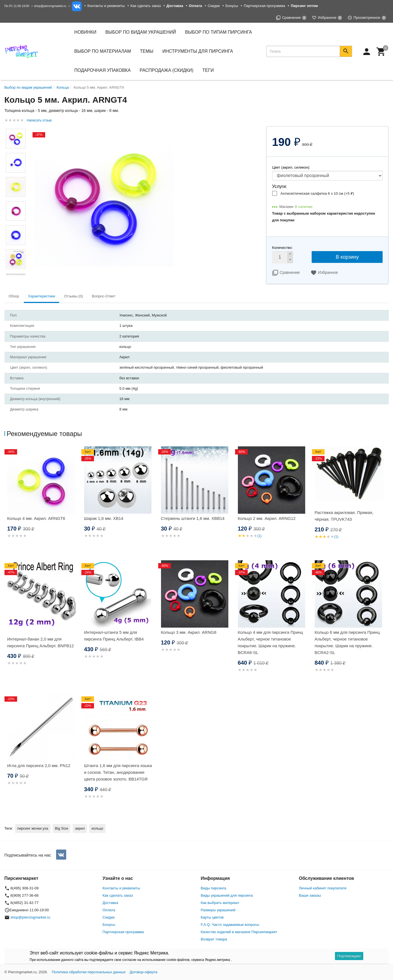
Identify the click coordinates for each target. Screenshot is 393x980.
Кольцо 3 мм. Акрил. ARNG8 (189, 632)
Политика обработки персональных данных (89, 972)
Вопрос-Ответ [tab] (104, 296)
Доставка (111, 903)
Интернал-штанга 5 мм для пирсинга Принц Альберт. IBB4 (114, 636)
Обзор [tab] (14, 296)
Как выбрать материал (220, 903)
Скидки (214, 6)
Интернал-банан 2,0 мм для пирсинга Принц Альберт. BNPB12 (41, 642)
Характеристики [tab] (42, 296)
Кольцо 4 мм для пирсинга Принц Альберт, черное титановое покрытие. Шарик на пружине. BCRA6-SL (270, 642)
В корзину (347, 257)
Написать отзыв (39, 120)
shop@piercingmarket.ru (50, 6)
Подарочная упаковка (103, 70)
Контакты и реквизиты (106, 6)
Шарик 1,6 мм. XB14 (104, 518)
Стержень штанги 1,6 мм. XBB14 (193, 518)
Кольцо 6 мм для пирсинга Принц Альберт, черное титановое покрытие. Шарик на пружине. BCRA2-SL (347, 642)
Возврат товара (214, 939)
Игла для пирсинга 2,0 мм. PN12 (39, 766)
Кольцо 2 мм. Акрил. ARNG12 (267, 518)
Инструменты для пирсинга (198, 51)
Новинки (85, 32)
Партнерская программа (264, 6)
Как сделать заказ (146, 6)
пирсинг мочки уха (33, 828)
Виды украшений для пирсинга (227, 895)
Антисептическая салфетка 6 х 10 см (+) (317, 193)
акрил (80, 828)
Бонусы (232, 6)
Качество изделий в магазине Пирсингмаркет (239, 932)
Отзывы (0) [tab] (73, 296)
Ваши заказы (310, 895)
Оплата (109, 910)
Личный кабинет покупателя (323, 888)
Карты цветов (212, 917)
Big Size (62, 828)
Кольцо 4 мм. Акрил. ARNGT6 (36, 518)
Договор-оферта (143, 972)
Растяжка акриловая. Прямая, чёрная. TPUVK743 (344, 516)
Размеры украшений (218, 910)
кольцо (97, 828)
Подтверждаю (349, 956)
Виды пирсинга (214, 888)
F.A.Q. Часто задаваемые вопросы (230, 925)
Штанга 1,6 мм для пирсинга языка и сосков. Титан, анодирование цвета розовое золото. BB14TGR (118, 772)
